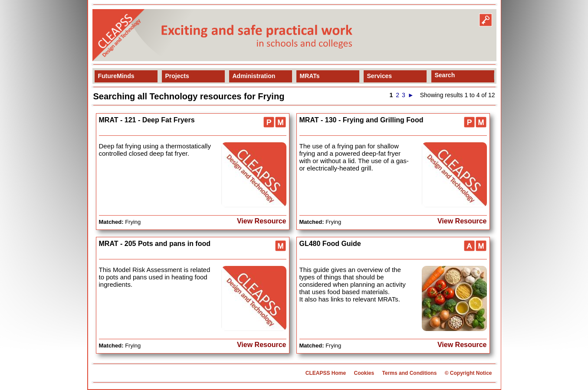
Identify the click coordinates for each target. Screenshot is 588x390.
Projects (177, 76)
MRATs (310, 76)
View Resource (262, 221)
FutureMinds (116, 76)
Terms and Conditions (410, 373)
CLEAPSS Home (326, 373)
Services (380, 76)
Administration (254, 76)
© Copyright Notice (468, 373)
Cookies (364, 373)
